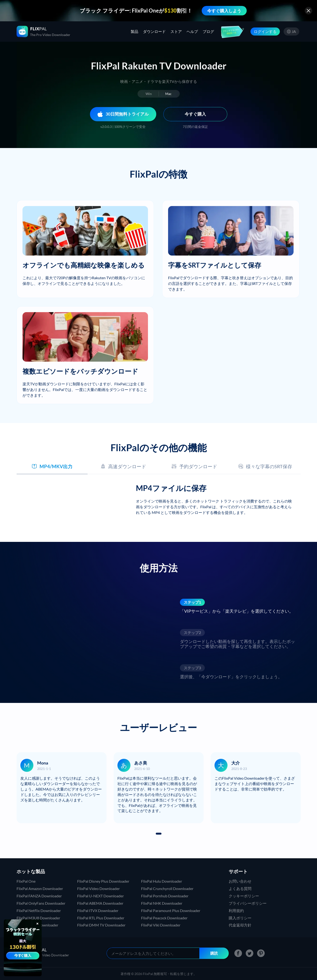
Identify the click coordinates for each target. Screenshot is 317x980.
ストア (176, 31)
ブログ (208, 31)
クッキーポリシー (244, 896)
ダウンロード (154, 31)
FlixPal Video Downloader (98, 888)
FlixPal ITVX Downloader (98, 910)
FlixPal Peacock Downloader (164, 918)
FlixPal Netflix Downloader (39, 910)
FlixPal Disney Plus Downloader (103, 881)
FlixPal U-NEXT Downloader (100, 896)
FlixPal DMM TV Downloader (101, 925)
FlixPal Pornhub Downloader (165, 896)
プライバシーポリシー (248, 903)
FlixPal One (26, 881)
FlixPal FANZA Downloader (39, 896)
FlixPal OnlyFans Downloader (41, 903)
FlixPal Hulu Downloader (162, 881)
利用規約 (236, 910)
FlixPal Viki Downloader (161, 925)
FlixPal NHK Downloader (162, 903)
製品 (134, 31)
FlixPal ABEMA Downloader (100, 903)
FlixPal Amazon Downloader (40, 888)
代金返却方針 (240, 925)
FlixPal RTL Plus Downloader (101, 918)
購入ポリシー (240, 918)
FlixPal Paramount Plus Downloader (171, 910)
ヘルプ (192, 31)
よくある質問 (240, 888)
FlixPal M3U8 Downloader (38, 918)
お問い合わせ (240, 881)
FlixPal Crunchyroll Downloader (167, 888)
